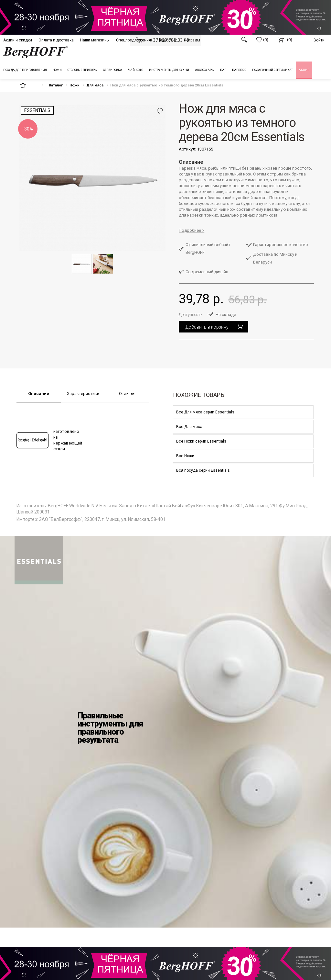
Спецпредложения (133, 40)
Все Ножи (185, 456)
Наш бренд (167, 40)
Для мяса (95, 85)
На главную (28, 85)
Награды (192, 40)
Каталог (56, 85)
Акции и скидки (18, 40)
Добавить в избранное (160, 111)
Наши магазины (95, 40)
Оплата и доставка (56, 40)
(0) (262, 40)
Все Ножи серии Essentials (201, 441)
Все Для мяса (189, 427)
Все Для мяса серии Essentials (205, 412)
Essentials (37, 110)
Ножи (75, 85)
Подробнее (190, 230)
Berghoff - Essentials (39, 560)
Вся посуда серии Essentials (203, 470)
